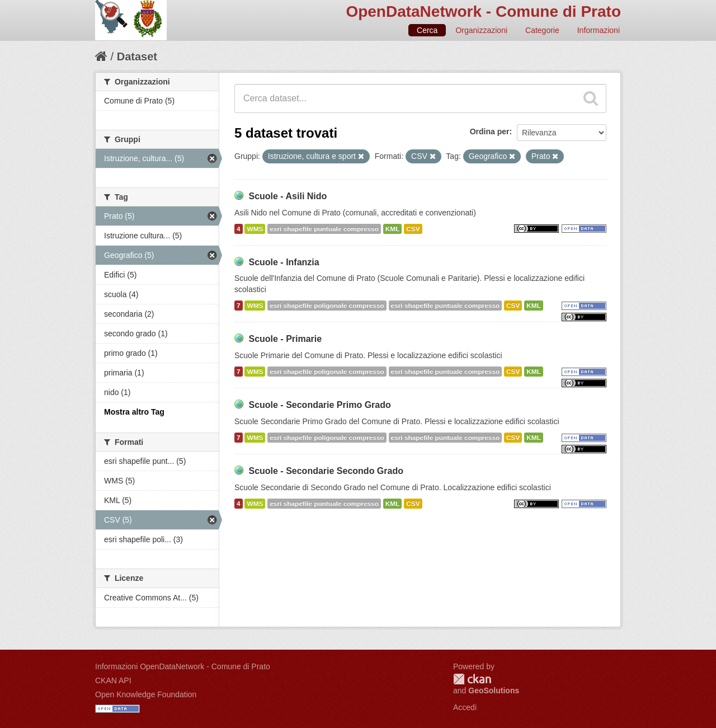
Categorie (542, 30)
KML (393, 229)
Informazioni (599, 30)
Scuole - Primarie (285, 339)
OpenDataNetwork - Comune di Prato (483, 11)
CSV (413, 229)
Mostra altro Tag (134, 412)
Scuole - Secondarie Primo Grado (319, 405)
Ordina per (490, 131)
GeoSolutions (494, 691)
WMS (255, 229)
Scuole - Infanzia (284, 262)
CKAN (472, 679)
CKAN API (113, 680)
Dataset (137, 57)
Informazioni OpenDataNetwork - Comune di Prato (183, 666)
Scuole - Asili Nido (288, 196)
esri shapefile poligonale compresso (327, 306)
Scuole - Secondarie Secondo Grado (326, 471)
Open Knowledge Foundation (146, 694)
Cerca (427, 30)
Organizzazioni (481, 30)
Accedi (465, 707)
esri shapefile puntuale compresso (324, 229)
